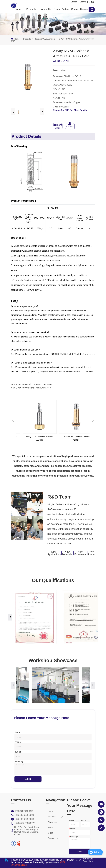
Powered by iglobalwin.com (46, 863)
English (74, 2)
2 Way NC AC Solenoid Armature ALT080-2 (34, 384)
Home (17, 39)
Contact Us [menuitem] (77, 9)
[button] (31, 9)
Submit (28, 779)
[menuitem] (31, 9)
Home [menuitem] (18, 9)
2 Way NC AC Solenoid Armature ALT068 (33, 388)
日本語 (92, 2)
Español (83, 2)
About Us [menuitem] (46, 9)
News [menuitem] (57, 9)
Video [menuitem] (65, 9)
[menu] (49, 9)
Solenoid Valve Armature (45, 39)
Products (27, 39)
